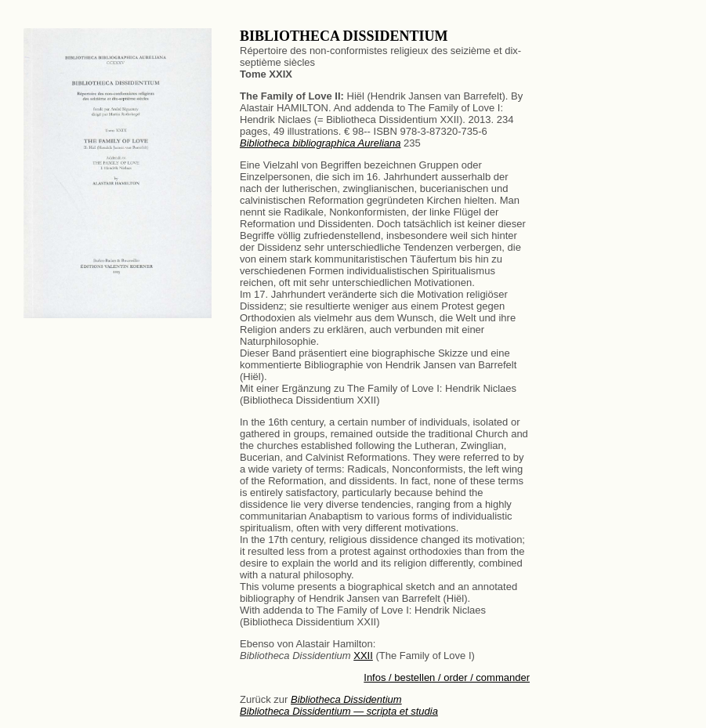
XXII (363, 656)
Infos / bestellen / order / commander (447, 677)
